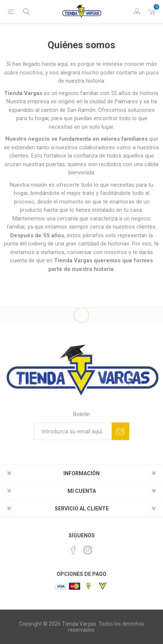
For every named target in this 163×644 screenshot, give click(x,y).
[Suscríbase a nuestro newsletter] (73, 431)
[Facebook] (73, 550)
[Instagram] (88, 550)
